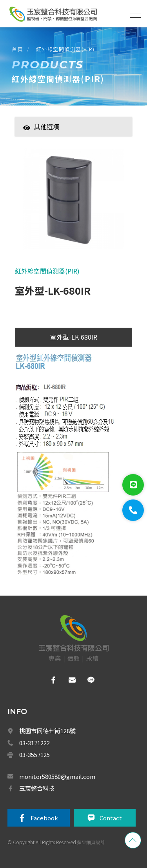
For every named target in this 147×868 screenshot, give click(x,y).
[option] (73, 203)
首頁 (17, 49)
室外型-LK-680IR (74, 337)
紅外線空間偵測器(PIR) (65, 49)
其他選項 (41, 127)
